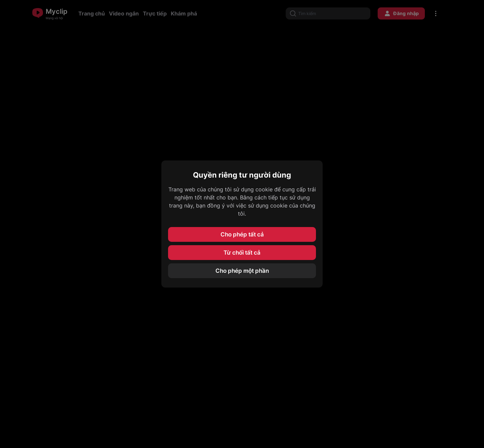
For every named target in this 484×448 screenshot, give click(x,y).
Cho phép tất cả (242, 234)
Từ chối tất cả (242, 253)
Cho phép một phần (242, 271)
